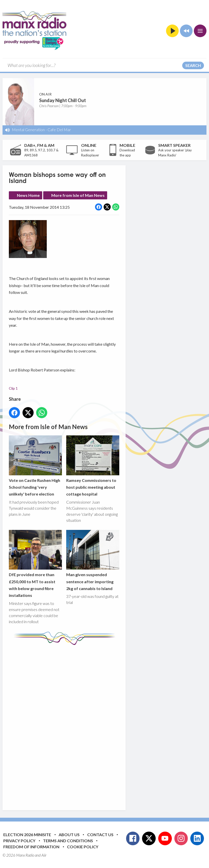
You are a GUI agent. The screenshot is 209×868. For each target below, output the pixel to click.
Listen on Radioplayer (90, 153)
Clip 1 (13, 388)
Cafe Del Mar (59, 130)
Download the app (127, 153)
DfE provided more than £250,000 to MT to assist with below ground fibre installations (35, 564)
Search (193, 65)
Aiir (44, 855)
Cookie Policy (83, 847)
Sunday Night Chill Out (63, 100)
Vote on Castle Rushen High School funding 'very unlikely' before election (35, 466)
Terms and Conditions (68, 841)
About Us (69, 835)
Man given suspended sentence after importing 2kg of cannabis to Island (93, 560)
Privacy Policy (19, 841)
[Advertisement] (104, 724)
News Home (28, 195)
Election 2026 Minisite (27, 835)
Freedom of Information (31, 847)
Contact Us (100, 835)
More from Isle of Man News (78, 195)
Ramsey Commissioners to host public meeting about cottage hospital (93, 466)
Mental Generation (28, 130)
